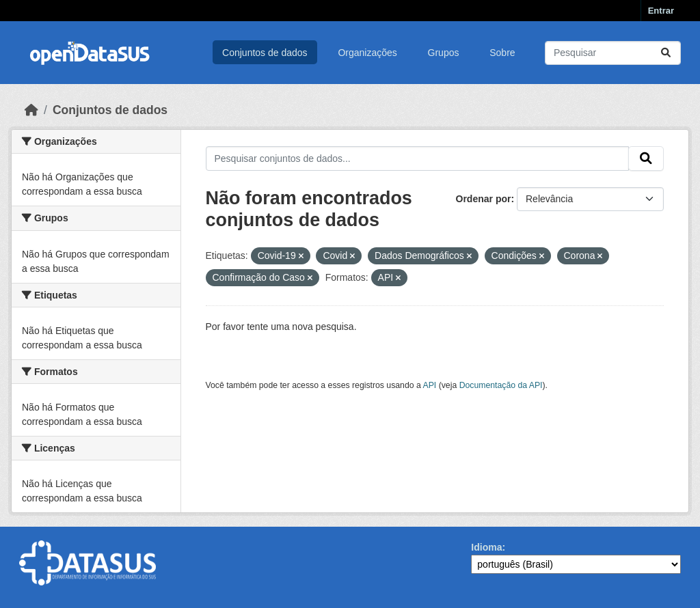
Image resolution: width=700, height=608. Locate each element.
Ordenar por (484, 199)
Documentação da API (501, 385)
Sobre (502, 53)
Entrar (661, 11)
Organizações (367, 53)
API (430, 385)
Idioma (486, 547)
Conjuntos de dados (265, 53)
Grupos (444, 53)
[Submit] (666, 53)
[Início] (31, 110)
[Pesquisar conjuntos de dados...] (613, 53)
